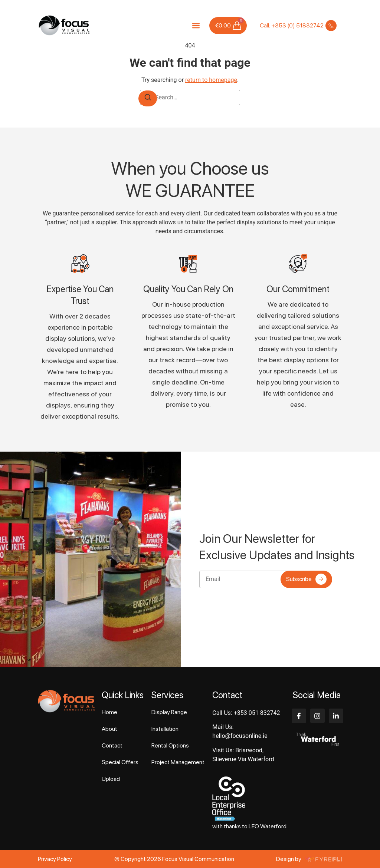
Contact (112, 745)
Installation (165, 729)
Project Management (178, 762)
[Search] (148, 98)
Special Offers (120, 762)
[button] (196, 25)
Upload (111, 779)
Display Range (169, 712)
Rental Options (170, 745)
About (109, 729)
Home (109, 712)
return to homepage (211, 80)
